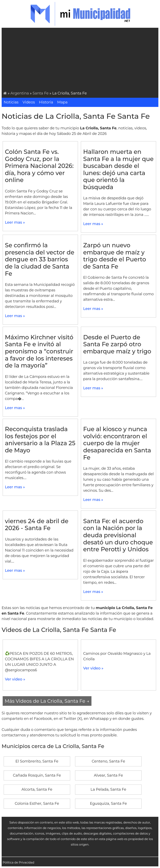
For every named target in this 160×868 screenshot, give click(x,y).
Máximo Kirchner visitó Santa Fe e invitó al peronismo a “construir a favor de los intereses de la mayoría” (39, 351)
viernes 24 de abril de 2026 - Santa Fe (37, 525)
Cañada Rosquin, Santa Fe (37, 775)
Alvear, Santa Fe (108, 775)
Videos (29, 102)
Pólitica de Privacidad (19, 862)
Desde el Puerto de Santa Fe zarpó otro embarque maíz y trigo (117, 344)
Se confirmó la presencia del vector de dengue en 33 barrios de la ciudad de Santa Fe (40, 259)
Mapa (63, 102)
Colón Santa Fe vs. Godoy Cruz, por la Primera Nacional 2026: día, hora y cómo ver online (39, 166)
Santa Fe (41, 93)
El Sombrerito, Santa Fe (37, 761)
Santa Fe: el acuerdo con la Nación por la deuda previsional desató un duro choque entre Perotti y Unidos (118, 535)
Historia (46, 102)
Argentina (20, 93)
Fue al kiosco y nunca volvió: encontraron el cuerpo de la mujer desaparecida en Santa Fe (117, 443)
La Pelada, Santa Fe (108, 789)
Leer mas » (15, 222)
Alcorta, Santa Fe (37, 789)
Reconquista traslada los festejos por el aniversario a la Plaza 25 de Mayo (40, 440)
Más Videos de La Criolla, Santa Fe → (47, 701)
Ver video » (15, 679)
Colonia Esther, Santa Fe (37, 804)
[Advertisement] (81, 60)
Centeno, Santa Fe (108, 761)
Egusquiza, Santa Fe (108, 804)
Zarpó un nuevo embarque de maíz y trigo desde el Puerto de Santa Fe (114, 256)
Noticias (11, 102)
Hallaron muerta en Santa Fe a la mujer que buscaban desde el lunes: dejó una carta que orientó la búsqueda (118, 169)
